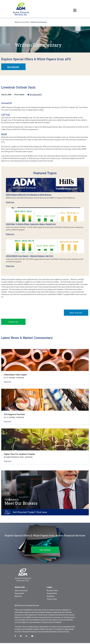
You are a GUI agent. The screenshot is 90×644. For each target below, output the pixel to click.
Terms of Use (52, 600)
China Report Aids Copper (15, 376)
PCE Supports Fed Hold (14, 415)
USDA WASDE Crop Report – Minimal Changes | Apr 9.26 (29, 256)
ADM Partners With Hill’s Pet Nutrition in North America (29, 195)
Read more (10, 202)
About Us (18, 597)
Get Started (13, 67)
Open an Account (21, 591)
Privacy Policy (52, 594)
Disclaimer (51, 597)
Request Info (20, 594)
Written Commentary (39, 22)
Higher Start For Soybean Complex (19, 455)
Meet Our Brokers (21, 503)
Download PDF (7, 103)
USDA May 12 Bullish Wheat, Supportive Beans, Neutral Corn (31, 224)
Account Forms (52, 591)
